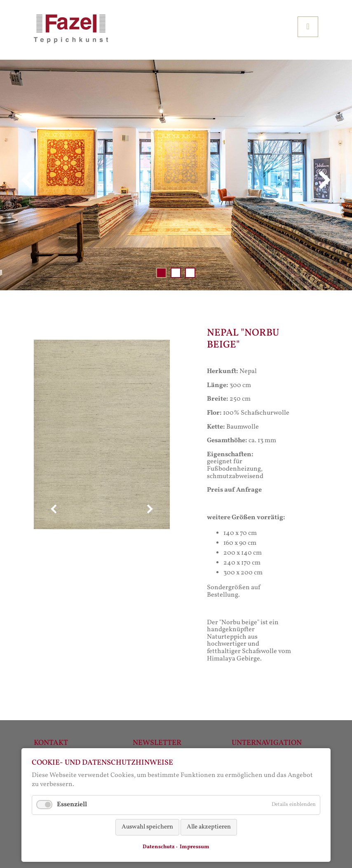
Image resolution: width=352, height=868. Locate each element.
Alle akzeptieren (209, 827)
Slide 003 (190, 273)
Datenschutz (159, 847)
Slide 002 (176, 273)
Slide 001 (161, 273)
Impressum (195, 847)
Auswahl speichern (147, 827)
